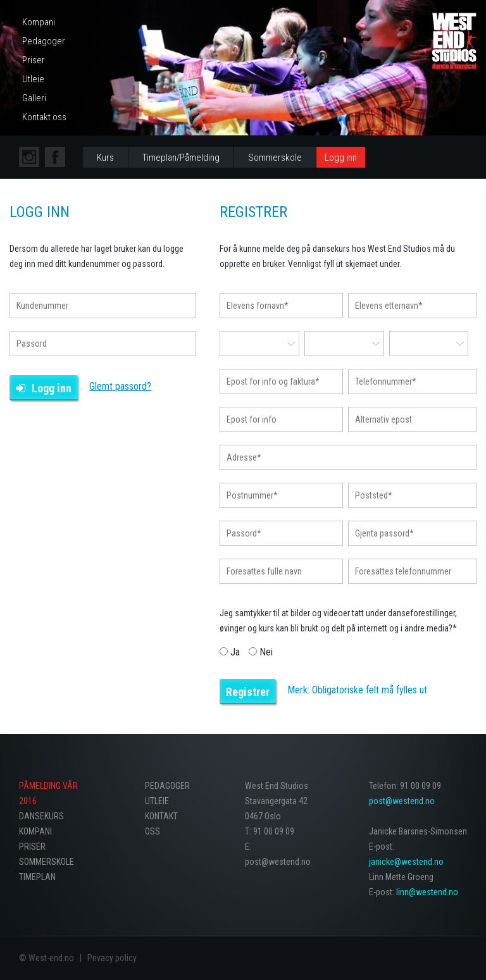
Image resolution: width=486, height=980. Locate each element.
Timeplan (37, 877)
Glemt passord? (120, 386)
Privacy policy (112, 958)
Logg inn (341, 158)
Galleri (34, 98)
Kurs (105, 158)
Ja (231, 652)
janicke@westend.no (406, 862)
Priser (34, 60)
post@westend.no (402, 801)
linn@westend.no (427, 892)
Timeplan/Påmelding (181, 158)
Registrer (248, 692)
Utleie (33, 79)
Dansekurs (41, 816)
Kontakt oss (44, 117)
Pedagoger (44, 41)
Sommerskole (275, 158)
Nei (261, 652)
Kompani (39, 22)
